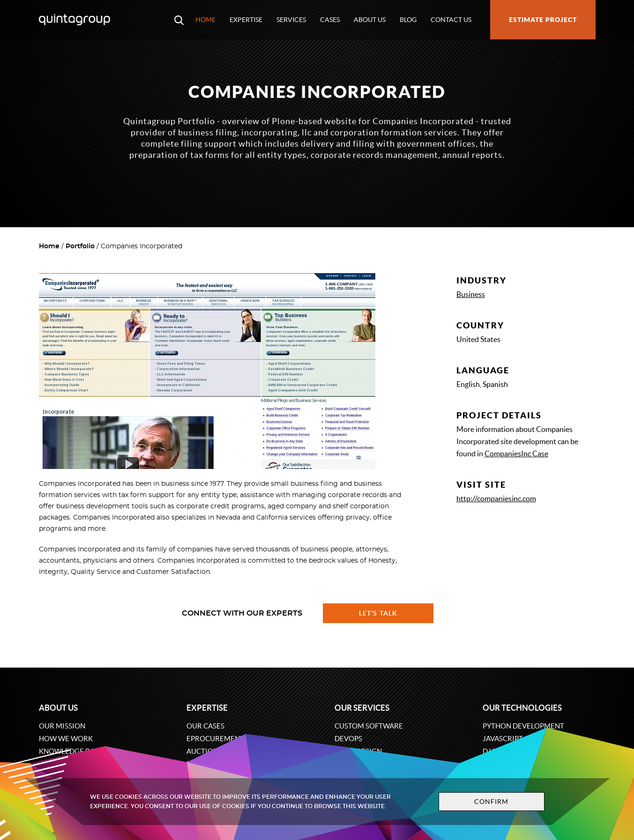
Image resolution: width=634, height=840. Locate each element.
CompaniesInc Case (516, 453)
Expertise (246, 20)
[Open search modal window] (179, 20)
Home (205, 20)
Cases (330, 20)
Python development (523, 726)
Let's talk (378, 613)
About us (370, 20)
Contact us (451, 20)
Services (291, 20)
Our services (362, 708)
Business (471, 294)
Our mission (62, 726)
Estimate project (543, 20)
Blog (408, 20)
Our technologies (522, 708)
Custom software (369, 726)
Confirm (492, 802)
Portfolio (80, 246)
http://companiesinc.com (496, 498)
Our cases (205, 726)
